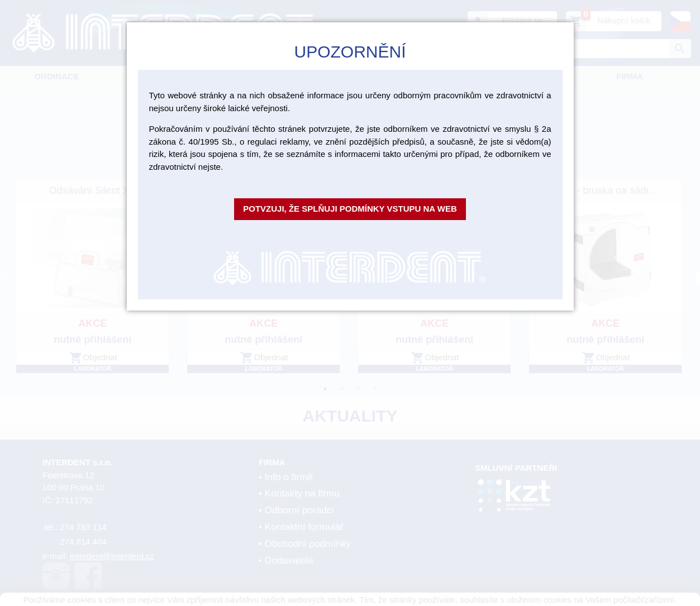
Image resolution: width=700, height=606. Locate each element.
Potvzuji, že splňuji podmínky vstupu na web (350, 209)
